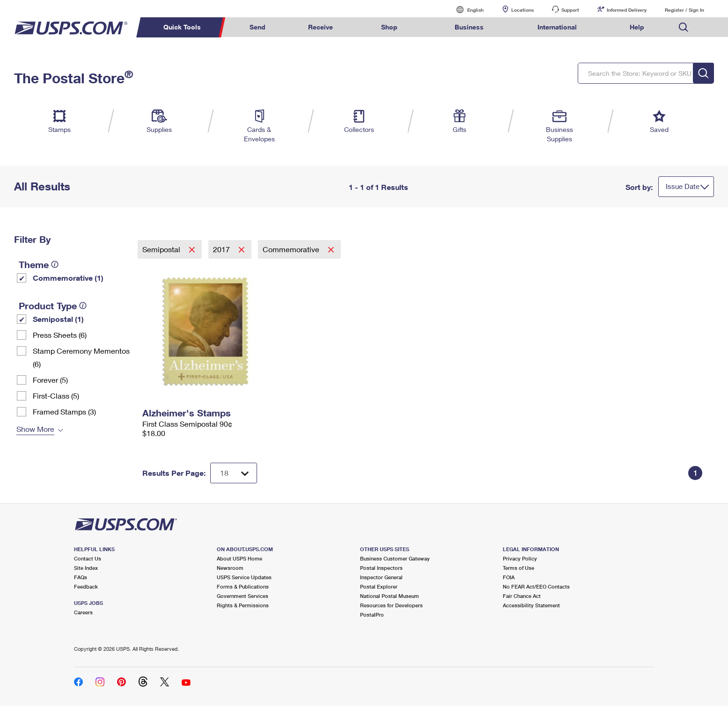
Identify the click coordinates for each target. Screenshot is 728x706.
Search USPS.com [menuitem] (684, 27)
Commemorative (292, 249)
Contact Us (88, 558)
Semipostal (162, 249)
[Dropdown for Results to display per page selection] (234, 473)
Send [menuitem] (257, 27)
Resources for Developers (391, 605)
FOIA (509, 577)
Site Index (86, 568)
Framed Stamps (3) (64, 411)
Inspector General (381, 577)
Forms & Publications (243, 586)
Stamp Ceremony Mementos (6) (81, 357)
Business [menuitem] (469, 27)
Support (570, 10)
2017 (222, 249)
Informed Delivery (627, 10)
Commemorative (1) (68, 278)
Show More (35, 429)
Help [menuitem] (637, 27)
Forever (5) (50, 380)
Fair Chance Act (522, 596)
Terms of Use (518, 568)
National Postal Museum (390, 596)
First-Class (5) (56, 396)
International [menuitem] (557, 27)
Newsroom (230, 568)
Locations (522, 10)
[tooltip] (55, 264)
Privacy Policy (520, 558)
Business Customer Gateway (395, 558)
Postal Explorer (379, 586)
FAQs (81, 577)
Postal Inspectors (381, 568)
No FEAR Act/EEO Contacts (536, 586)
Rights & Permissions (243, 605)
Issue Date (683, 186)
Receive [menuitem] (320, 27)
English (466, 10)
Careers (83, 612)
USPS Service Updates (244, 577)
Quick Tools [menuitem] (182, 27)
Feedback (86, 586)
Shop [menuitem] (389, 27)
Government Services (243, 596)
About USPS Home (239, 558)
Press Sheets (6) (60, 335)
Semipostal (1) (58, 319)
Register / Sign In (684, 10)
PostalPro (372, 615)
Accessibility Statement (531, 605)
